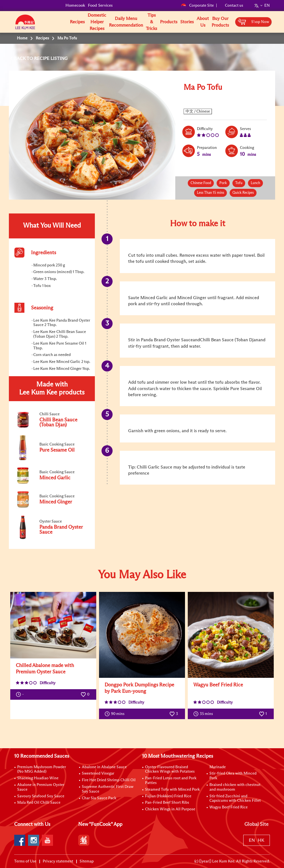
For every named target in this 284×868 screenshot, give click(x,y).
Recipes (77, 22)
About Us (203, 22)
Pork (223, 183)
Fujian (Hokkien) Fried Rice (168, 796)
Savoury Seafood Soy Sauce (41, 796)
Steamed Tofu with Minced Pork (172, 790)
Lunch (255, 183)
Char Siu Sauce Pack (99, 798)
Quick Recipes (243, 193)
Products (169, 22)
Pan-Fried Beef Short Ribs (167, 803)
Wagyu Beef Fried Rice (218, 685)
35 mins (204, 714)
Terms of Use (25, 861)
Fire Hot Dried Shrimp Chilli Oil (109, 780)
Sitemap (87, 861)
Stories (187, 22)
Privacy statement (58, 861)
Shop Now (260, 22)
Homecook (75, 5)
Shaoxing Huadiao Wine (38, 778)
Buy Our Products (220, 22)
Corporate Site (197, 6)
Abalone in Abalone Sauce (104, 767)
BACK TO (24, 58)
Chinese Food (201, 183)
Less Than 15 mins (211, 193)
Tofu (239, 183)
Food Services (100, 5)
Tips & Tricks (152, 22)
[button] (272, 22)
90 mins (116, 714)
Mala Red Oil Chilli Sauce (39, 803)
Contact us (234, 6)
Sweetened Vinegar (98, 773)
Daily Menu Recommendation (126, 22)
